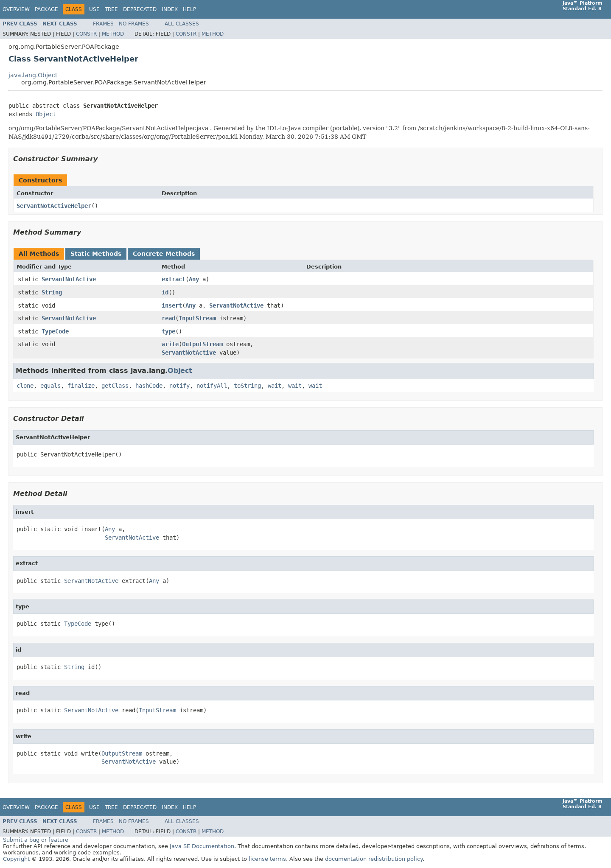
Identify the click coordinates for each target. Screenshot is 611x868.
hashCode (149, 386)
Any (194, 279)
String (52, 292)
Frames (103, 24)
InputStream (197, 318)
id (165, 292)
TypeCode (55, 331)
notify (179, 386)
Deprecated (140, 9)
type (168, 331)
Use (94, 9)
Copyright (16, 859)
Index (170, 9)
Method (113, 34)
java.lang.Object (33, 75)
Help (189, 9)
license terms (267, 859)
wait (275, 386)
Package (46, 9)
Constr (86, 34)
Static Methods (96, 254)
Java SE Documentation (202, 846)
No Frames (134, 24)
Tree (111, 9)
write (170, 344)
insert (172, 305)
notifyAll (212, 386)
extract (174, 279)
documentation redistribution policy (374, 859)
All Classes (182, 24)
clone (25, 386)
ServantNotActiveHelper (54, 206)
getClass (115, 386)
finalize (81, 386)
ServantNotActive (69, 279)
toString (247, 386)
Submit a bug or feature (36, 840)
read (168, 318)
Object (46, 114)
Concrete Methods (164, 254)
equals (50, 386)
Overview (16, 9)
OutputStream (202, 344)
